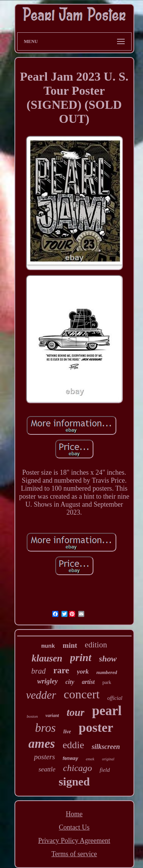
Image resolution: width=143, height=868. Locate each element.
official (115, 698)
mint (70, 645)
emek (90, 759)
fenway (70, 758)
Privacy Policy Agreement (74, 841)
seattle (47, 769)
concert (82, 694)
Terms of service (74, 854)
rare (61, 670)
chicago (77, 768)
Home (74, 814)
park (107, 682)
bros (45, 728)
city (70, 682)
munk (48, 646)
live (67, 732)
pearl (107, 711)
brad (39, 671)
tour (76, 712)
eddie (73, 745)
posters (44, 757)
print (81, 657)
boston (32, 716)
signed (74, 781)
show (108, 659)
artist (88, 682)
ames (42, 744)
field (105, 770)
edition (96, 645)
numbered (107, 672)
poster (96, 727)
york (83, 672)
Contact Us (74, 827)
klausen (47, 658)
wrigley (48, 681)
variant (52, 715)
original (108, 759)
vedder (41, 695)
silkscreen (106, 747)
